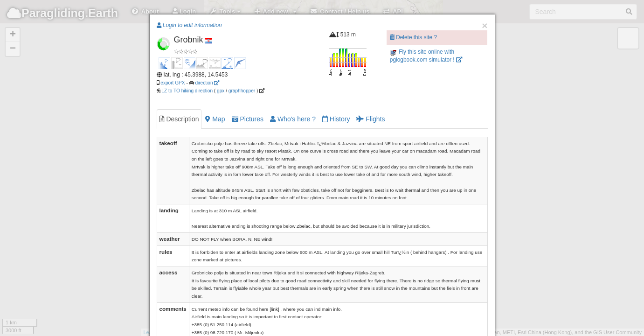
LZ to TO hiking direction (187, 91)
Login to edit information (189, 25)
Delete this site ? (413, 37)
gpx (221, 91)
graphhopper (242, 91)
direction (207, 83)
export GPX (173, 83)
